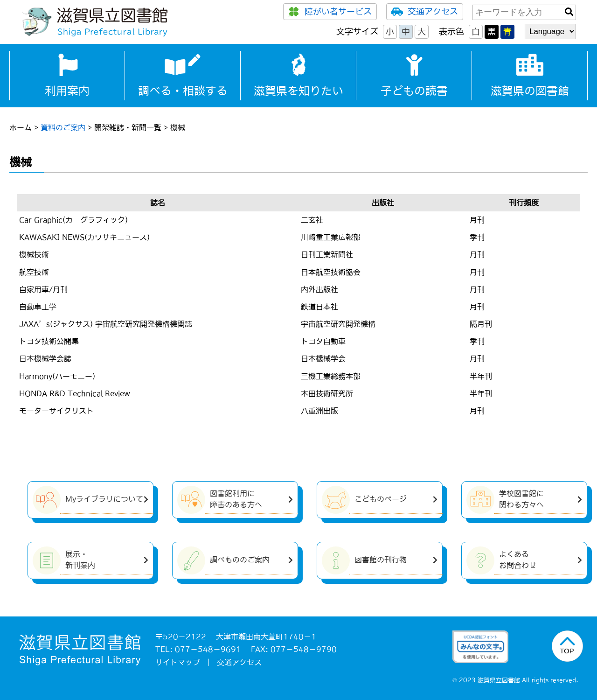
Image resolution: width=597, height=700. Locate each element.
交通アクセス (425, 12)
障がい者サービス (330, 12)
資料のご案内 (63, 127)
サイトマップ (178, 662)
